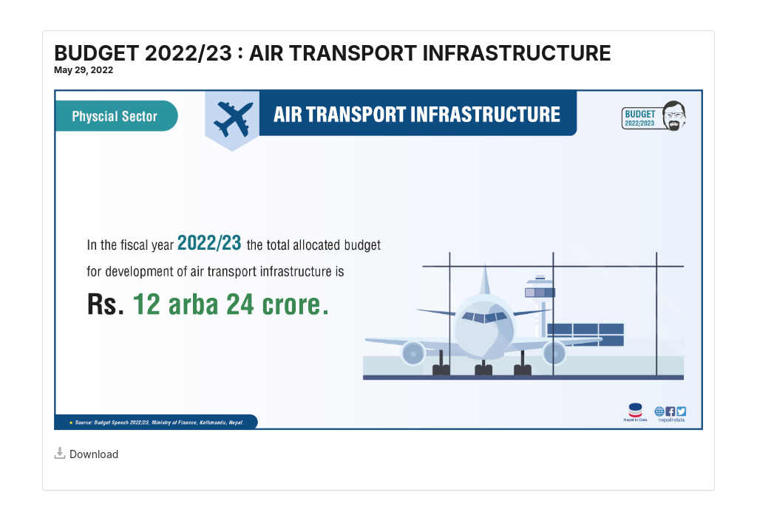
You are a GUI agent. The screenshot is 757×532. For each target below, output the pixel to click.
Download (86, 454)
